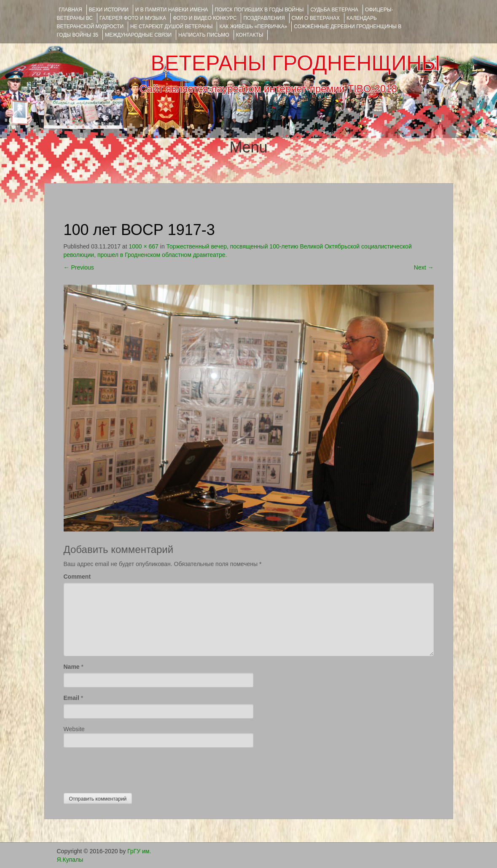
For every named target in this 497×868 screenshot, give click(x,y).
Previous (79, 267)
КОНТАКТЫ (250, 35)
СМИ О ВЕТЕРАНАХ (316, 18)
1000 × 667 (143, 246)
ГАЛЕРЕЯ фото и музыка (133, 18)
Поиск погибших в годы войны (259, 10)
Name (72, 667)
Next (424, 267)
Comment (77, 577)
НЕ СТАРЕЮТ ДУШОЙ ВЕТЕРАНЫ (171, 27)
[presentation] (128, 768)
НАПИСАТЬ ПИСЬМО (204, 35)
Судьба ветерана (334, 10)
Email (71, 698)
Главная (71, 10)
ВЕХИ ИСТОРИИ (109, 10)
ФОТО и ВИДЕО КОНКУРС (205, 18)
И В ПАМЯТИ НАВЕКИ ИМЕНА (172, 10)
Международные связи (138, 35)
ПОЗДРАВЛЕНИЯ (264, 18)
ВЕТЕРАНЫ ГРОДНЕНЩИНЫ (295, 63)
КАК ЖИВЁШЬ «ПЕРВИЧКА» (253, 27)
